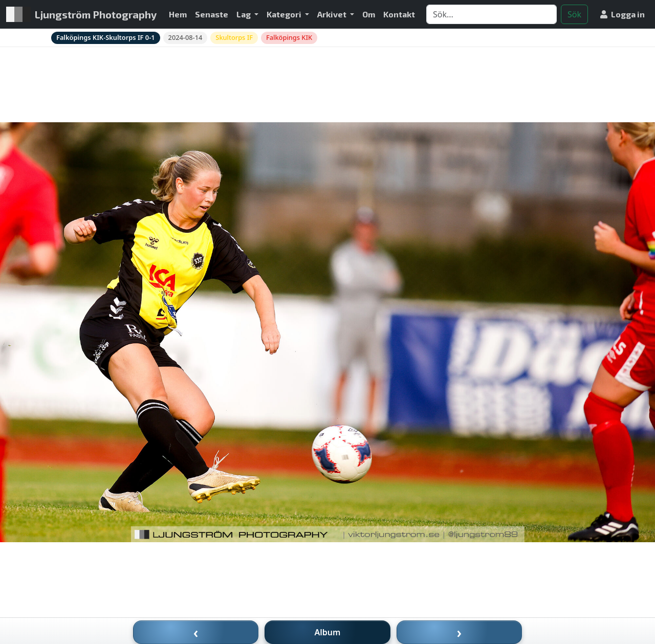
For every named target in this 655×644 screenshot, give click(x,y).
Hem (178, 14)
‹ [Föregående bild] (196, 632)
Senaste (212, 14)
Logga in (623, 14)
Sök (574, 14)
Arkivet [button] (333, 14)
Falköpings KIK (289, 37)
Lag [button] (244, 14)
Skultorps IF (234, 37)
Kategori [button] (285, 14)
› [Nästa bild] (460, 632)
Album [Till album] (328, 632)
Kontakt (399, 14)
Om (369, 14)
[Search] (492, 14)
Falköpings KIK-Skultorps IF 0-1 (106, 37)
